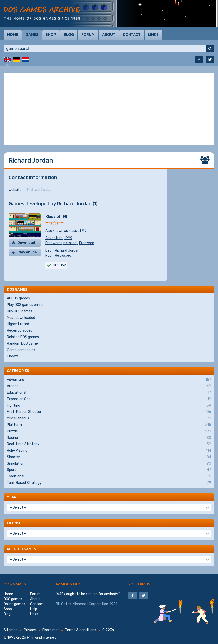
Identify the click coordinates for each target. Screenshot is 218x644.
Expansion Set (109, 399)
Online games (14, 604)
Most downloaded (21, 318)
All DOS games (18, 298)
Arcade (109, 386)
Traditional (109, 476)
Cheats (13, 356)
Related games (21, 549)
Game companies (21, 350)
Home (13, 34)
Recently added (20, 331)
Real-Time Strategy (109, 444)
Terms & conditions (81, 630)
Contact (132, 34)
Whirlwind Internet (41, 637)
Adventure (54, 238)
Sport (109, 470)
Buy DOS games (20, 311)
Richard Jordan (40, 190)
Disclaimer (51, 630)
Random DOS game (22, 343)
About (109, 34)
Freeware (87, 243)
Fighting (109, 406)
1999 (68, 238)
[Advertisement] (109, 109)
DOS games (15, 584)
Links (153, 34)
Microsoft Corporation (90, 604)
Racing (109, 438)
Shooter (109, 457)
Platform (109, 425)
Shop (51, 34)
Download (26, 243)
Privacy (30, 630)
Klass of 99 (78, 231)
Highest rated (18, 324)
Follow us (139, 584)
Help (34, 609)
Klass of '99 (56, 216)
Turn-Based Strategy (109, 483)
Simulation (109, 464)
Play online (27, 252)
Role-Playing (109, 451)
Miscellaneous (109, 418)
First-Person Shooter (109, 412)
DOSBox (59, 265)
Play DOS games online (25, 305)
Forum (88, 34)
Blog (69, 34)
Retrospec (63, 255)
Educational (109, 393)
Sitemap (11, 630)
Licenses (15, 523)
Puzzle (109, 431)
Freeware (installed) (62, 243)
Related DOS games (23, 337)
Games (32, 34)
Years (13, 497)
